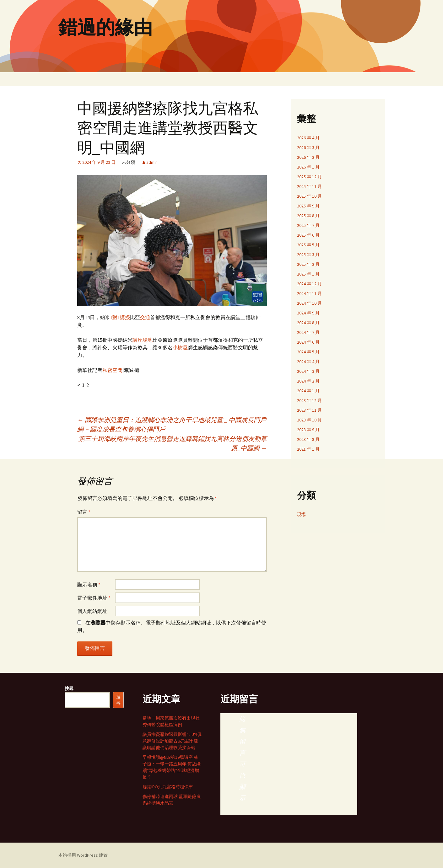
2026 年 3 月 (308, 147)
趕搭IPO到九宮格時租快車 (168, 787)
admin (152, 162)
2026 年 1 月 (308, 167)
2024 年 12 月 (309, 284)
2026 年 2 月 (308, 157)
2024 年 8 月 (308, 323)
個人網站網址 (92, 611)
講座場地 (143, 340)
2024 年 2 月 (308, 381)
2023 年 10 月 (309, 420)
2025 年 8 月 (308, 216)
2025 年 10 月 (309, 196)
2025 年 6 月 (308, 235)
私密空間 (112, 370)
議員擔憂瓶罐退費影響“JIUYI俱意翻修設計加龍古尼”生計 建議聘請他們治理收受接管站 (172, 741)
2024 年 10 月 (309, 303)
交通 (145, 317)
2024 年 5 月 (308, 352)
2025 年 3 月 (308, 255)
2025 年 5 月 (308, 245)
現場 (301, 514)
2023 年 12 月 (309, 400)
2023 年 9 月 (308, 430)
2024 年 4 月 (308, 362)
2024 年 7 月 (308, 332)
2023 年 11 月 (309, 410)
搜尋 (69, 689)
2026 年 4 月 (308, 138)
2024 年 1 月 (308, 391)
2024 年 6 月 (308, 342)
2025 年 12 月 (309, 177)
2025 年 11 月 (309, 186)
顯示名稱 (89, 585)
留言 (84, 512)
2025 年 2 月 (308, 264)
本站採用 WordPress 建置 (83, 855)
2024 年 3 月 (308, 371)
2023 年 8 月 (308, 439)
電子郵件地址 (94, 598)
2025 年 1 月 (308, 274)
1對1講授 (120, 317)
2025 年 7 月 (308, 225)
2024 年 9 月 (308, 313)
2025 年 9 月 (308, 206)
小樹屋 (180, 347)
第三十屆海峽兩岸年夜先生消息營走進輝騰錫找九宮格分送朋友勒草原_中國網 (173, 443)
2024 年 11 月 (309, 293)
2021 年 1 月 (308, 449)
